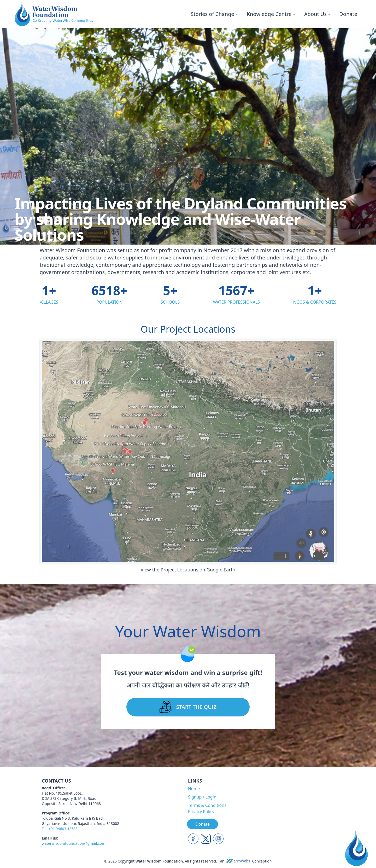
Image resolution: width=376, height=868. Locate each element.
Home (194, 789)
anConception (246, 861)
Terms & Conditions (207, 805)
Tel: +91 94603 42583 (60, 829)
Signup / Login (202, 797)
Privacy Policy (201, 812)
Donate (348, 14)
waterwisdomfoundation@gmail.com (74, 843)
